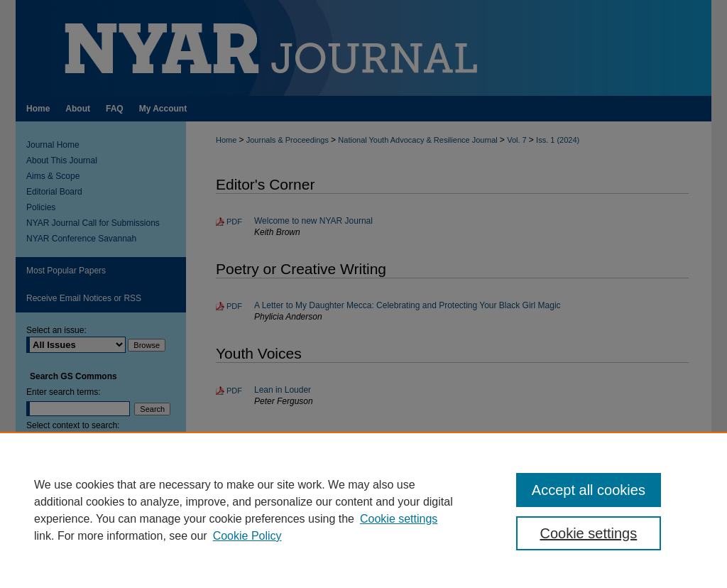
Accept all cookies (589, 490)
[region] (363, 510)
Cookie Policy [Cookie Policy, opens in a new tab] (247, 536)
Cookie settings (399, 519)
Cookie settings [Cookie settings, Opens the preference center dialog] (588, 533)
